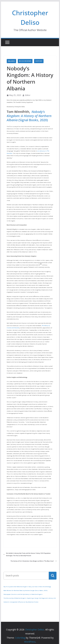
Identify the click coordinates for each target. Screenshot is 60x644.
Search (53, 576)
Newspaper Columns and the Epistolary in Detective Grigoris (23, 594)
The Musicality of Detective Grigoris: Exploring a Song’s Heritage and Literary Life (30, 598)
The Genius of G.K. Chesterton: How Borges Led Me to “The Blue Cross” (34, 561)
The (43, 325)
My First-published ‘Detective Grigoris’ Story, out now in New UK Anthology (27, 587)
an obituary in (42, 151)
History (39, 61)
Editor (28, 95)
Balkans (11, 61)
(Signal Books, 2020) (33, 120)
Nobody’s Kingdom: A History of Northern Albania (29, 116)
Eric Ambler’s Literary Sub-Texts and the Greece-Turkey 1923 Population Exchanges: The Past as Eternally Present (27, 554)
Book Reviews (25, 61)
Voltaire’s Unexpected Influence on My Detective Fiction (21, 602)
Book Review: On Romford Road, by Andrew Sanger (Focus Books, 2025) (25, 590)
